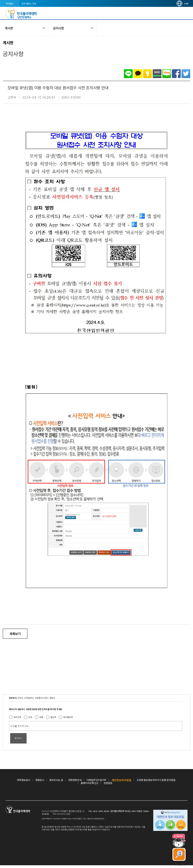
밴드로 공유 (157, 74)
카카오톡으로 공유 (138, 74)
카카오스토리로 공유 (147, 74)
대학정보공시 (24, 780)
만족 (30, 717)
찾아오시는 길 (56, 780)
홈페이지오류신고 (90, 783)
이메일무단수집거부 (96, 780)
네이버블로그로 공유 (167, 74)
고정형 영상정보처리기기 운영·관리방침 (156, 780)
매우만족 (18, 717)
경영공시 (40, 780)
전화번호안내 (75, 780)
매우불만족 (68, 717)
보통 (41, 717)
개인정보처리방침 (121, 780)
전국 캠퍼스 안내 (29, 4)
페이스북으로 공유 (176, 74)
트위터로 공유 (186, 74)
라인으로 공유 (128, 74)
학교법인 (10, 4)
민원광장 (108, 783)
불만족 (53, 717)
